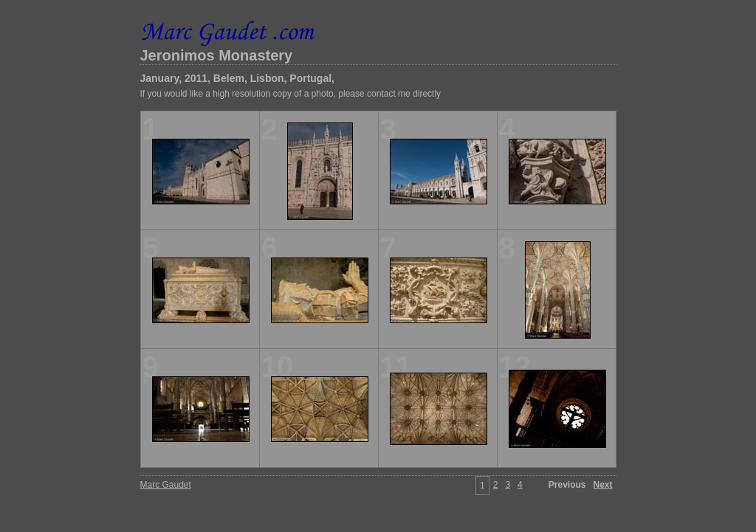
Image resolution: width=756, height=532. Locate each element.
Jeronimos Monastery (217, 55)
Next (602, 485)
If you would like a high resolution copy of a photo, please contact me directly (291, 94)
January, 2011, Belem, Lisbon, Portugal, (238, 78)
